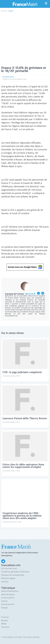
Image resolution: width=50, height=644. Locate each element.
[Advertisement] (25, 39)
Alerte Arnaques (8, 594)
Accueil (4, 11)
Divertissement (8, 604)
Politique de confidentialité (13, 575)
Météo (4, 624)
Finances (5, 617)
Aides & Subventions (10, 591)
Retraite (5, 620)
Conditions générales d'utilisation (15, 572)
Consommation (8, 598)
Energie (4, 608)
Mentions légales (8, 578)
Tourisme (5, 627)
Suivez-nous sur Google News (25, 267)
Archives (5, 582)
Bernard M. (10, 77)
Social (11, 11)
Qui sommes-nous (9, 568)
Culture (4, 601)
